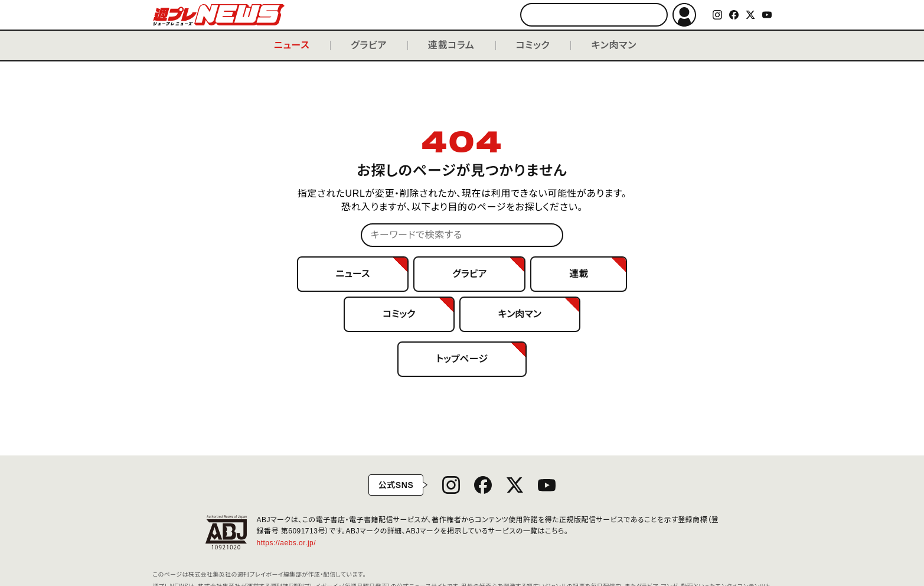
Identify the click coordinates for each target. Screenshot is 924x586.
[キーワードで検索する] (594, 15)
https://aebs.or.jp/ (291, 543)
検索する (653, 15)
